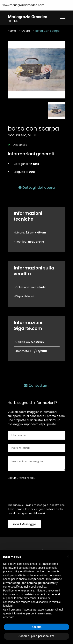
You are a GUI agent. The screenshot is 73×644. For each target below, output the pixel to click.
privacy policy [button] (11, 571)
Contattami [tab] (37, 386)
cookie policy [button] (39, 587)
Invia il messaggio (24, 524)
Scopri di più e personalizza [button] (36, 636)
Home (12, 31)
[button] (68, 556)
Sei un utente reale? (22, 478)
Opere (26, 31)
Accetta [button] (36, 627)
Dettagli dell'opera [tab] (37, 187)
